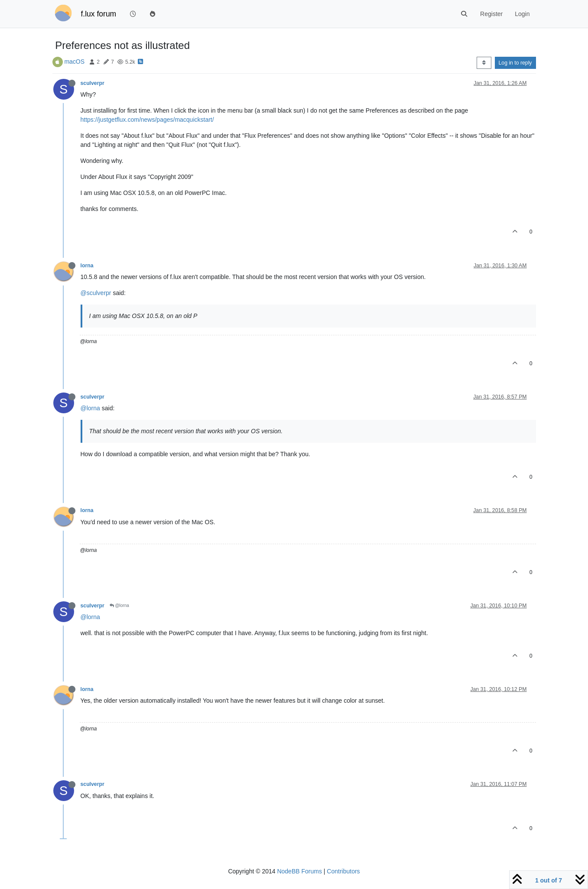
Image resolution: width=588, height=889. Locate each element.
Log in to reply (515, 63)
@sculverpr (96, 293)
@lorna (90, 408)
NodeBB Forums (299, 871)
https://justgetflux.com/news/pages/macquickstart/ (147, 120)
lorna (87, 266)
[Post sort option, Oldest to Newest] (484, 63)
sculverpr (93, 83)
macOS (74, 62)
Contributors (343, 871)
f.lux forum (99, 14)
